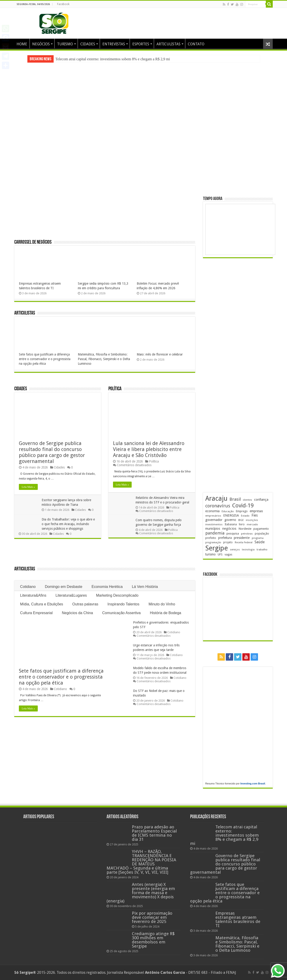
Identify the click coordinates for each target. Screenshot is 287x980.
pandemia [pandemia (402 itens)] (215, 533)
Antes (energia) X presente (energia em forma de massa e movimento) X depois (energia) (141, 893)
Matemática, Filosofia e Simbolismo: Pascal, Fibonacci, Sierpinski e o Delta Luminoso (104, 359)
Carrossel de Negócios (33, 242)
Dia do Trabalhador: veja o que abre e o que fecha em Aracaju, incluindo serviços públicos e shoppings (68, 524)
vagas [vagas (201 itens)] (228, 555)
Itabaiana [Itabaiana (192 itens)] (231, 524)
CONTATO (196, 44)
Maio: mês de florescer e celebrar (160, 354)
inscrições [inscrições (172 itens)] (252, 520)
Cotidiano (28, 587)
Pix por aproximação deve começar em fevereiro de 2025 (152, 917)
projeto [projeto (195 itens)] (228, 542)
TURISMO (65, 44)
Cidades (21, 389)
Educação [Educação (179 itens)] (228, 511)
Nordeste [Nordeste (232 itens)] (245, 529)
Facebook (63, 4)
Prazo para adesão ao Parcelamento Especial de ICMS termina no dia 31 (154, 833)
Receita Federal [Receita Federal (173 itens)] (244, 542)
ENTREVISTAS (114, 44)
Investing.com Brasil (253, 783)
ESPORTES (141, 44)
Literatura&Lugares (71, 595)
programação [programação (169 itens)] (213, 542)
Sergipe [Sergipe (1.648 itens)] (217, 548)
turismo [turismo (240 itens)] (210, 554)
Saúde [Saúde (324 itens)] (260, 542)
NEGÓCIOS (41, 44)
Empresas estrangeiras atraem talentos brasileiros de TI (238, 919)
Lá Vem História (145, 587)
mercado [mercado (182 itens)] (252, 524)
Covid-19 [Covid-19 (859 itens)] (243, 506)
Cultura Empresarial (36, 613)
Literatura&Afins (33, 595)
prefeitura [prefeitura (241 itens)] (225, 538)
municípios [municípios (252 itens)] (213, 529)
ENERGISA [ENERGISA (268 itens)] (231, 515)
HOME (22, 44)
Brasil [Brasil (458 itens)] (235, 499)
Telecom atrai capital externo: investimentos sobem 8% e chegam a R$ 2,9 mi (113, 59)
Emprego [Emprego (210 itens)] (242, 511)
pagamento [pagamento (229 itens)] (261, 529)
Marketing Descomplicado (117, 595)
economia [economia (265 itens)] (212, 511)
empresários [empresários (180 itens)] (213, 516)
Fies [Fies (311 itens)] (255, 515)
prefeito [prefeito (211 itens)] (211, 538)
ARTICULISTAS (168, 44)
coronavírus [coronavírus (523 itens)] (218, 506)
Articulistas (25, 313)
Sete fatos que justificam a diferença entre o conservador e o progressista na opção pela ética (45, 359)
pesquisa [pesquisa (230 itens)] (233, 533)
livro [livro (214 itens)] (242, 524)
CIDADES (88, 44)
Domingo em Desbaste (64, 587)
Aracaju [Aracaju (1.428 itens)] (216, 499)
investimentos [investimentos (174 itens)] (214, 525)
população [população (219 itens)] (262, 533)
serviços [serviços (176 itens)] (235, 550)
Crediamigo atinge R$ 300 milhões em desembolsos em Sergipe (153, 940)
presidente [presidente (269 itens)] (242, 538)
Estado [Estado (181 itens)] (245, 516)
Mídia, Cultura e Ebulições (42, 604)
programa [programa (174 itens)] (258, 538)
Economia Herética (107, 587)
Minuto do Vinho (162, 604)
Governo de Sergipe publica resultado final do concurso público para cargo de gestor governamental (52, 452)
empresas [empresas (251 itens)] (256, 511)
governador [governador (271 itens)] (214, 520)
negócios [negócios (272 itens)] (229, 529)
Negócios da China (77, 613)
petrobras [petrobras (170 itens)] (247, 534)
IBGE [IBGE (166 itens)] (241, 520)
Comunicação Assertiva (121, 613)
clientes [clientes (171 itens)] (247, 500)
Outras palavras (85, 604)
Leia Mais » (28, 487)
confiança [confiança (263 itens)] (261, 500)
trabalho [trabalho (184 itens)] (262, 549)
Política (115, 389)
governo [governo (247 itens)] (230, 520)
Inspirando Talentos (123, 604)
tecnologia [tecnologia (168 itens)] (248, 550)
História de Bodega (165, 613)
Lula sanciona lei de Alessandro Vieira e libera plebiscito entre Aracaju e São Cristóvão (149, 449)
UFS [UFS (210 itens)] (220, 554)
